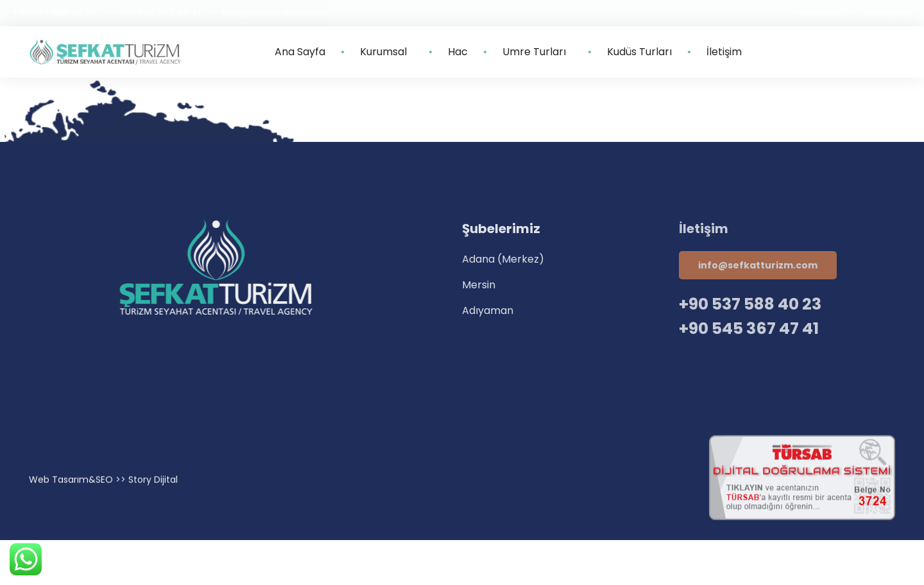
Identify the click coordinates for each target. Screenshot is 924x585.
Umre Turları (537, 52)
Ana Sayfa (300, 52)
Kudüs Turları (639, 52)
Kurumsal (387, 52)
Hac (458, 52)
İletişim (724, 52)
